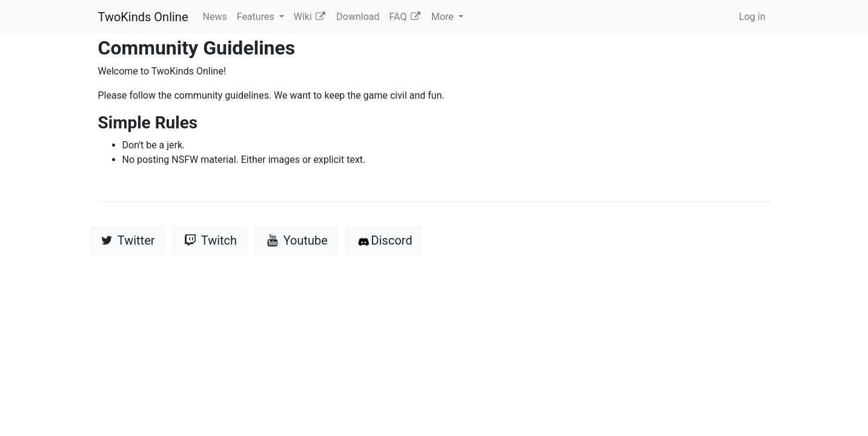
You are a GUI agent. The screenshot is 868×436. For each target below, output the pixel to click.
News (215, 17)
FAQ (406, 17)
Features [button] (257, 17)
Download (358, 17)
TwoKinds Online (143, 17)
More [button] (444, 17)
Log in (752, 17)
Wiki (310, 17)
